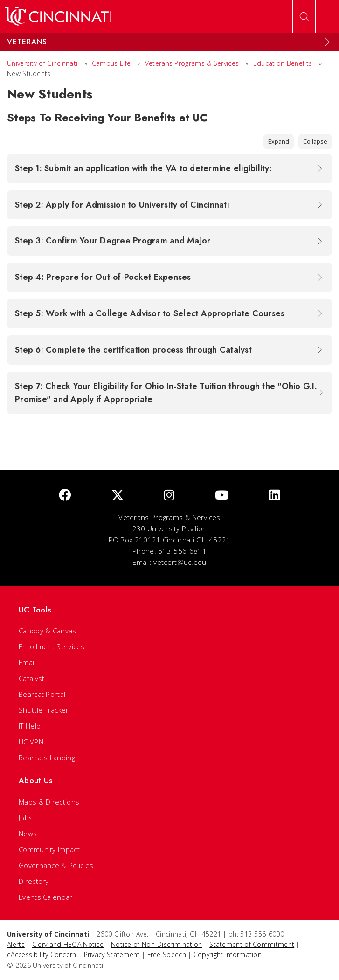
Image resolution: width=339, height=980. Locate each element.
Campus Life (111, 63)
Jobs (26, 818)
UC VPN (31, 742)
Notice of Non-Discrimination (156, 944)
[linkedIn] (274, 496)
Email (27, 662)
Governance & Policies (56, 865)
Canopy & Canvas (48, 631)
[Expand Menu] (327, 42)
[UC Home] (58, 16)
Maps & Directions (49, 802)
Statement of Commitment (252, 944)
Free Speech (167, 955)
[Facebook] (65, 496)
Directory (34, 881)
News (28, 834)
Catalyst (31, 678)
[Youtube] (222, 496)
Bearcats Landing (47, 758)
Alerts (16, 944)
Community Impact (49, 849)
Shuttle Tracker (44, 710)
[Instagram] (169, 496)
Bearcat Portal (42, 694)
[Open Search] (304, 16)
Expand (279, 141)
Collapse (315, 141)
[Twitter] (118, 496)
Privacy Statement (112, 955)
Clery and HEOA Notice (68, 944)
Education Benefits (283, 63)
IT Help (30, 726)
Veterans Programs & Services (192, 63)
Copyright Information (228, 955)
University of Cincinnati (42, 63)
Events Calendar (46, 897)
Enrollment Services (52, 646)
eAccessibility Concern (42, 955)
